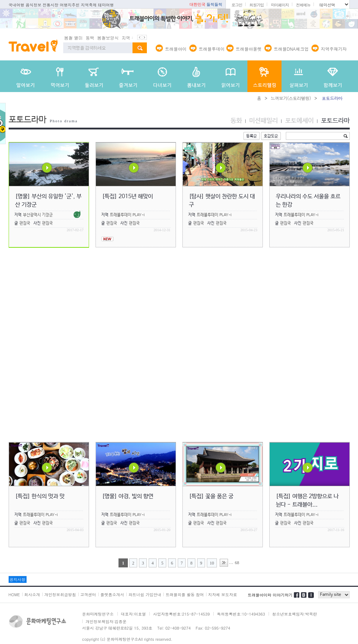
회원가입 (256, 5)
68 (237, 563)
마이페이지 (280, 5)
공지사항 (18, 579)
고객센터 (88, 595)
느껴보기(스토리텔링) (291, 98)
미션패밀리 (264, 121)
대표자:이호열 (134, 614)
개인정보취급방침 (60, 595)
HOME (14, 595)
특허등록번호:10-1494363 (241, 614)
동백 (90, 38)
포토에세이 (299, 121)
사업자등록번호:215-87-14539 (181, 614)
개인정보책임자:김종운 (106, 622)
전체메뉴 (303, 5)
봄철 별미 (74, 38)
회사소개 (32, 595)
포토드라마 (335, 121)
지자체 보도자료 (223, 595)
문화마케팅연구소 (98, 614)
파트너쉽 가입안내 (145, 595)
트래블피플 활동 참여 (185, 595)
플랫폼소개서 (112, 595)
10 (212, 563)
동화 (236, 121)
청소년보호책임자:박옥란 (295, 614)
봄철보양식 (108, 38)
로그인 (237, 5)
